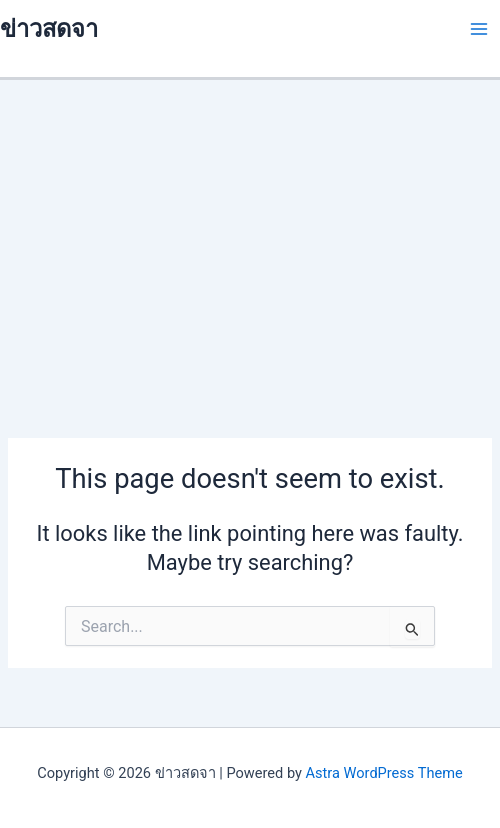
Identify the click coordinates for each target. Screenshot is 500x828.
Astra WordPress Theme (384, 773)
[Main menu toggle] (479, 29)
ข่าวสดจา (49, 29)
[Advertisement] (250, 230)
